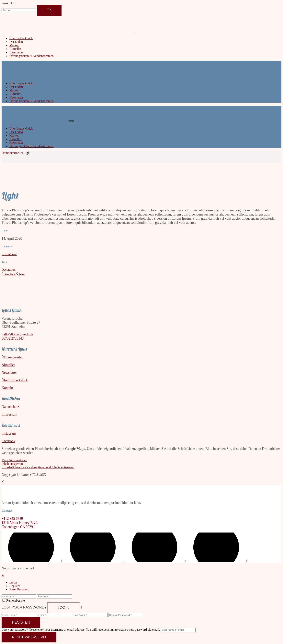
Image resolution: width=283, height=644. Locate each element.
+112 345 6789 (12, 519)
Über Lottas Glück (15, 380)
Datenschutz (10, 407)
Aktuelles (8, 365)
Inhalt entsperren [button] (12, 464)
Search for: (9, 3)
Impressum (9, 414)
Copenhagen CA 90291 (18, 527)
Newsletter (9, 373)
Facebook (8, 441)
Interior (12, 254)
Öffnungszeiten (12, 357)
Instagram (9, 433)
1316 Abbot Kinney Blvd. (20, 523)
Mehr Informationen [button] (14, 460)
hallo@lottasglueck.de (17, 334)
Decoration (9, 270)
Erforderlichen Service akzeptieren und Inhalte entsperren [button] (38, 467)
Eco (4, 254)
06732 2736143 (13, 338)
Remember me (16, 601)
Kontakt (7, 388)
